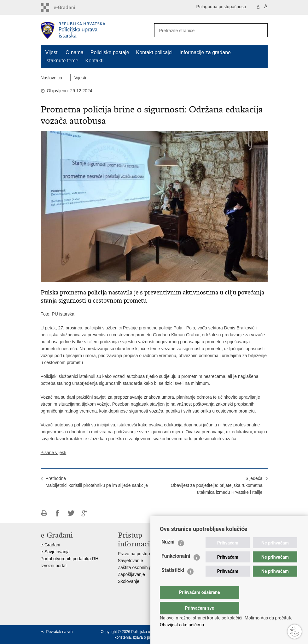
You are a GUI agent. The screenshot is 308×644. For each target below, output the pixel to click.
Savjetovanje (131, 561)
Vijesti (52, 52)
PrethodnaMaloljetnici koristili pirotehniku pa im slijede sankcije (97, 482)
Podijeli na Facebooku (58, 513)
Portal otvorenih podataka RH (70, 559)
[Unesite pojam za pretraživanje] (202, 30)
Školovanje (129, 581)
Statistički (173, 583)
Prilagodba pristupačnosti (221, 7)
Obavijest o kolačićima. (183, 625)
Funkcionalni (176, 569)
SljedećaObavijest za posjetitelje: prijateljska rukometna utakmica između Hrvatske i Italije (216, 485)
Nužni (168, 554)
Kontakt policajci (154, 52)
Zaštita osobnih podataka (142, 567)
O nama (75, 52)
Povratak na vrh (60, 632)
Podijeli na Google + (85, 513)
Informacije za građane (205, 52)
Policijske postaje (110, 52)
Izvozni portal (54, 566)
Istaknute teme (62, 61)
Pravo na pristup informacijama (148, 554)
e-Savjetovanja (55, 552)
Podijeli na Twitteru (71, 513)
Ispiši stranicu (44, 513)
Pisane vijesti (54, 453)
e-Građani (50, 545)
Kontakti (94, 61)
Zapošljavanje (131, 574)
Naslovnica (51, 78)
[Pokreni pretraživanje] (260, 30)
